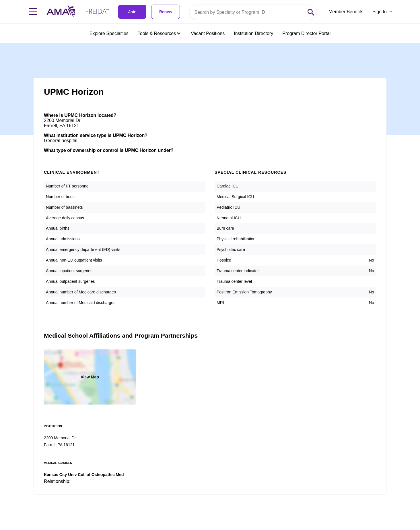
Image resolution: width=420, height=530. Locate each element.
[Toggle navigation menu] (33, 12)
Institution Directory (253, 33)
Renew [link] (166, 12)
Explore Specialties (109, 33)
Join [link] (132, 12)
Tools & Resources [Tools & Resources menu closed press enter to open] (159, 33)
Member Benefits (346, 12)
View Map (90, 377)
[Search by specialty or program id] (247, 12)
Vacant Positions (208, 33)
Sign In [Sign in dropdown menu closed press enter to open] (380, 12)
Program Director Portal (306, 33)
